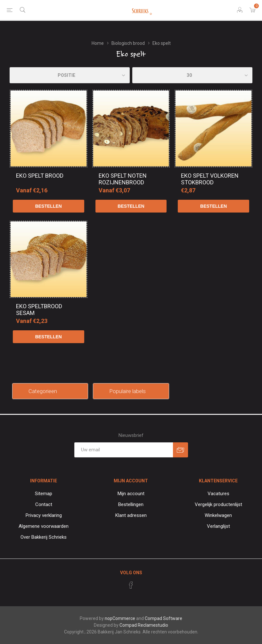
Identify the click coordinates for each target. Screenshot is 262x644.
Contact (44, 504)
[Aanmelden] (124, 450)
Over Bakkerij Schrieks (44, 537)
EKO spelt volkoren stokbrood (210, 179)
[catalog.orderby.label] (70, 75)
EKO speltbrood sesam (39, 310)
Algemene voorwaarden (44, 526)
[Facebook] (131, 585)
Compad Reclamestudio (144, 625)
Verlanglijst (218, 526)
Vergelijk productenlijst (218, 504)
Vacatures (218, 494)
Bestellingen (131, 504)
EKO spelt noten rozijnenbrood (123, 179)
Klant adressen (131, 515)
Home (98, 43)
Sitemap (44, 494)
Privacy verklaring (44, 515)
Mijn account (131, 494)
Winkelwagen (218, 515)
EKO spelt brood (40, 176)
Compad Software (164, 618)
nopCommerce (120, 618)
